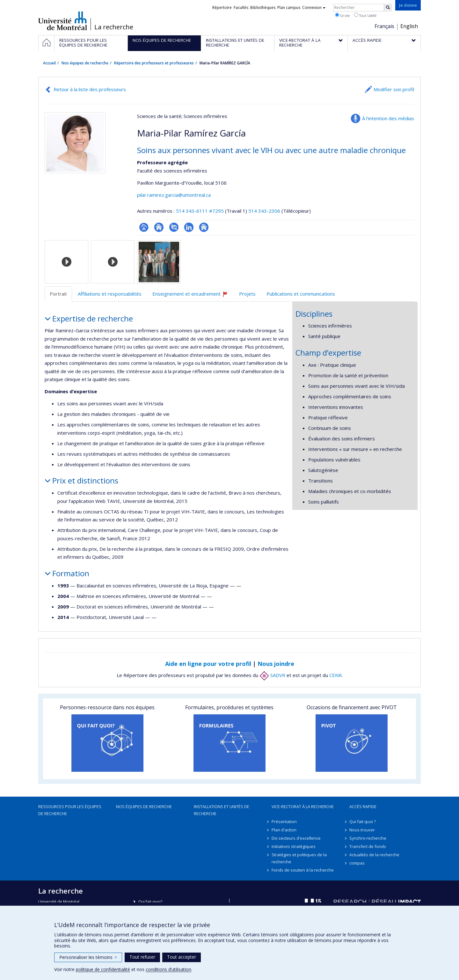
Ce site (342, 15)
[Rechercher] (388, 8)
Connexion (314, 7)
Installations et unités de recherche (222, 810)
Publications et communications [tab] (301, 294)
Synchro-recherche (368, 838)
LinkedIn (189, 227)
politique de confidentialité (103, 969)
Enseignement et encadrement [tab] (193, 296)
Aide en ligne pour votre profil (208, 664)
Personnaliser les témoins (88, 957)
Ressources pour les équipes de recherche (70, 810)
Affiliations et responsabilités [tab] (110, 294)
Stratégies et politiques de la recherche (299, 858)
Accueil (49, 63)
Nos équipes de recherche (85, 63)
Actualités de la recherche (374, 855)
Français (384, 26)
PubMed (174, 227)
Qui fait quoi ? (363, 822)
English (409, 26)
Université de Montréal (63, 21)
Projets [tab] (247, 294)
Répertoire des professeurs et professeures (154, 63)
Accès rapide (363, 807)
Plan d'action (284, 830)
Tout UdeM (365, 15)
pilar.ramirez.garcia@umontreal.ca (174, 195)
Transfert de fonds (368, 846)
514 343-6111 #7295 (200, 211)
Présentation (284, 822)
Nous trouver (362, 830)
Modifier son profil (394, 89)
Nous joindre (276, 664)
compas (357, 863)
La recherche (114, 27)
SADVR (272, 675)
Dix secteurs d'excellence (296, 838)
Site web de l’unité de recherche (159, 227)
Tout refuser (142, 957)
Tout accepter (182, 957)
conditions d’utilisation (168, 969)
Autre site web (204, 227)
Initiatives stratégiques (294, 846)
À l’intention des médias (388, 118)
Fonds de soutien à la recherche (303, 870)
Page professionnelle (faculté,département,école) (144, 227)
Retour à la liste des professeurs (90, 89)
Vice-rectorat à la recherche (303, 807)
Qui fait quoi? (150, 902)
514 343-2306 (265, 211)
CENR (335, 675)
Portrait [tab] (58, 294)
